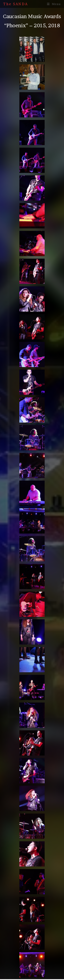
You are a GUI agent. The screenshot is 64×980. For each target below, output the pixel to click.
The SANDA (16, 4)
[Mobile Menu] (54, 4)
